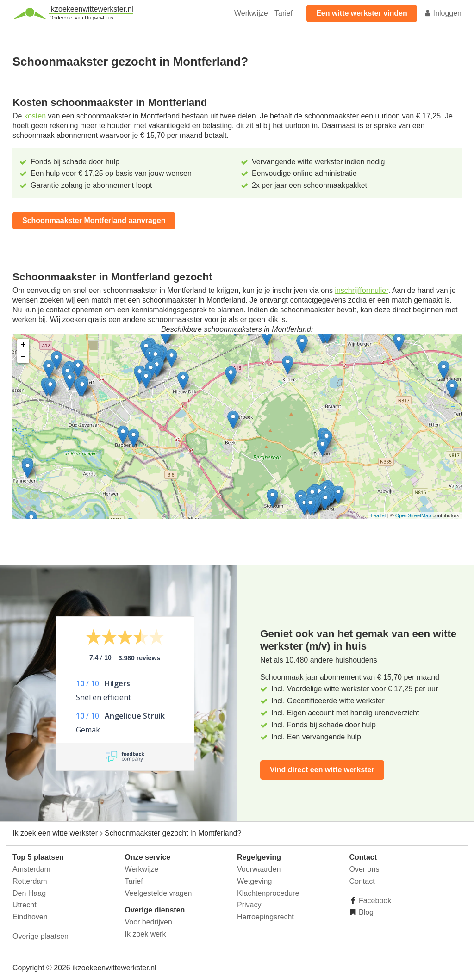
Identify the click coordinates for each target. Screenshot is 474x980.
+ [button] (23, 345)
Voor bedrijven (149, 922)
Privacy (249, 905)
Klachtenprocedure (268, 893)
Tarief (284, 13)
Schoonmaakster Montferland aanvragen (94, 220)
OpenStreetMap (413, 515)
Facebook (374, 901)
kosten (35, 116)
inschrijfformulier (361, 290)
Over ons (365, 869)
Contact (362, 881)
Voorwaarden (259, 869)
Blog (365, 912)
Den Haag (29, 893)
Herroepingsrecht (265, 917)
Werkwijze (251, 13)
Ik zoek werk (146, 934)
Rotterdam (30, 881)
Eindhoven (30, 917)
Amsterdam (31, 869)
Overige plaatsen (41, 936)
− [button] (23, 357)
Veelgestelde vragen (159, 893)
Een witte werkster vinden (362, 13)
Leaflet (378, 515)
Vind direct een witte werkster (322, 770)
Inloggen (443, 13)
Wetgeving (254, 881)
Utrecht (25, 905)
